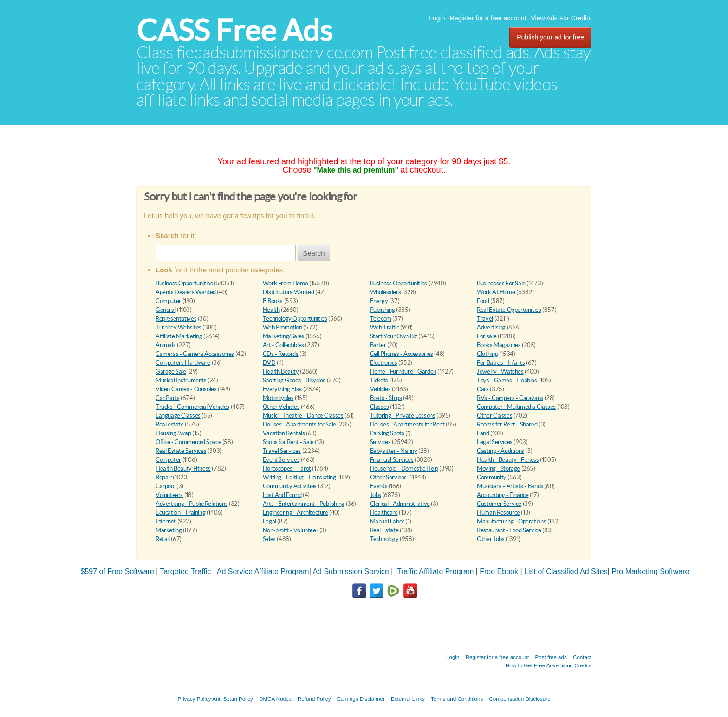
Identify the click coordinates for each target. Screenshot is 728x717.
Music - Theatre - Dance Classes (303, 416)
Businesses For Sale (502, 283)
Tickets (379, 380)
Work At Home (496, 292)
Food (483, 301)
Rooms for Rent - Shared (507, 424)
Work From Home (286, 283)
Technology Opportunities (295, 319)
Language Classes (178, 416)
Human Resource (498, 513)
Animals (166, 345)
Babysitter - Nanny (394, 451)
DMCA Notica (275, 699)
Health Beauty (281, 371)
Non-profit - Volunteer (290, 530)
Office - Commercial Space (188, 442)
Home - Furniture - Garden (403, 371)
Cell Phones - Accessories (402, 354)
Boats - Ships (386, 398)
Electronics (384, 363)
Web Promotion (283, 327)
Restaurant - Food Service (509, 530)
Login (437, 18)
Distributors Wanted (289, 292)
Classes (380, 407)
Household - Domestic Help (404, 468)
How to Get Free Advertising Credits (549, 665)
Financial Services (392, 460)
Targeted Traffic (186, 572)
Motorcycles (278, 398)
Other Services (389, 477)
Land (483, 433)
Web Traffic (385, 327)
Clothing (487, 354)
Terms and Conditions (457, 699)
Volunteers (169, 495)
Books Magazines (499, 345)
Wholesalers (386, 292)
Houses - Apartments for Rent (407, 424)
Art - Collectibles (283, 345)
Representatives (176, 319)
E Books (273, 301)
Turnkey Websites (179, 327)
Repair (164, 477)
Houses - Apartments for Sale (299, 424)
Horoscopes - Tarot (287, 468)
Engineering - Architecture (296, 513)
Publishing (383, 310)
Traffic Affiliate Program (435, 572)
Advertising (491, 327)
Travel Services (282, 451)
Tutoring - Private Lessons (403, 416)
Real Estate (384, 530)
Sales (269, 539)
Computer (168, 301)
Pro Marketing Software (650, 572)
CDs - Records (281, 354)
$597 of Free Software (117, 572)
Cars (483, 389)
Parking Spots (387, 433)
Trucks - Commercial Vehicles (192, 407)
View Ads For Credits (561, 18)
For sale (487, 336)
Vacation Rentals (284, 433)
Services (380, 442)
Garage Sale (171, 371)
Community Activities (290, 486)
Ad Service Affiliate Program (263, 572)
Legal (270, 521)
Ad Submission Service (351, 572)
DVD (269, 363)
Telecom (381, 319)
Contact (582, 657)
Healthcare (384, 513)
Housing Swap (173, 433)
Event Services (281, 460)
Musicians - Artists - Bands (510, 486)
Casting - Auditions (500, 451)
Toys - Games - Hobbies (507, 380)
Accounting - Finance (503, 495)
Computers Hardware (183, 363)
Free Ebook (499, 572)
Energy (379, 301)
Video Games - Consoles (186, 389)
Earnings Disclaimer (361, 699)
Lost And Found (282, 495)
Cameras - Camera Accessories (195, 354)
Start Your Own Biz (394, 336)
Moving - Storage (498, 468)
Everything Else (282, 389)
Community (492, 477)
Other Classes (494, 416)
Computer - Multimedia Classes (516, 407)
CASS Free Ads (234, 30)
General (166, 310)
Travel (485, 319)
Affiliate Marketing (179, 336)
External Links (408, 699)
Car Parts (168, 398)
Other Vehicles (281, 407)
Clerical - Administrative (400, 504)
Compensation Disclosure (520, 699)
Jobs (376, 495)
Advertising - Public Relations (192, 504)
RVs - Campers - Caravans (510, 398)
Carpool (165, 486)
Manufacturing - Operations (511, 521)
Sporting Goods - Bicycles (294, 380)
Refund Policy (314, 699)
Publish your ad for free (550, 37)
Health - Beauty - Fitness (508, 460)
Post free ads (551, 657)
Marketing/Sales (283, 336)
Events (379, 486)
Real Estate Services (181, 451)
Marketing (169, 530)
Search (314, 253)
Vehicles (380, 389)
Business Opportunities (184, 283)
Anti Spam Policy (233, 699)
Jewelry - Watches (500, 371)
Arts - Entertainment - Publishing (304, 504)
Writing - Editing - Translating (299, 477)
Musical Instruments (181, 380)
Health (271, 310)
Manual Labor (387, 521)
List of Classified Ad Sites (566, 572)
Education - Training (180, 513)
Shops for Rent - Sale (288, 442)
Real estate (170, 424)
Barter (378, 345)
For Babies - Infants (501, 363)
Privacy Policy (194, 699)
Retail (163, 539)
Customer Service (499, 504)
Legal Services (495, 442)
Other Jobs (491, 539)
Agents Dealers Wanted (186, 292)
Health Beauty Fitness (183, 468)
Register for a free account (488, 18)
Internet (166, 521)
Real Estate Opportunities (509, 310)
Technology (384, 539)
